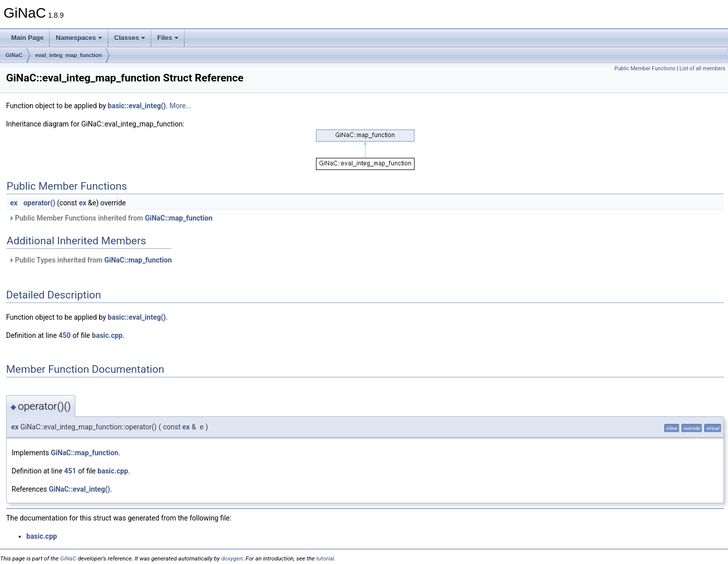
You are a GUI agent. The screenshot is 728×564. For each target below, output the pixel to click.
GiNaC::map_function (179, 218)
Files (168, 38)
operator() (39, 203)
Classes (130, 38)
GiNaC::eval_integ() (79, 489)
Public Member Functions (645, 69)
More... (180, 106)
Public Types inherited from (90, 260)
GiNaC (14, 55)
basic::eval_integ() (137, 106)
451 (70, 471)
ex (14, 203)
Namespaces (79, 38)
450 (65, 335)
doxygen (232, 558)
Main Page (27, 38)
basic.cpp (107, 335)
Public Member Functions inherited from (110, 218)
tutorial (325, 558)
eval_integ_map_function (69, 55)
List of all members (702, 69)
